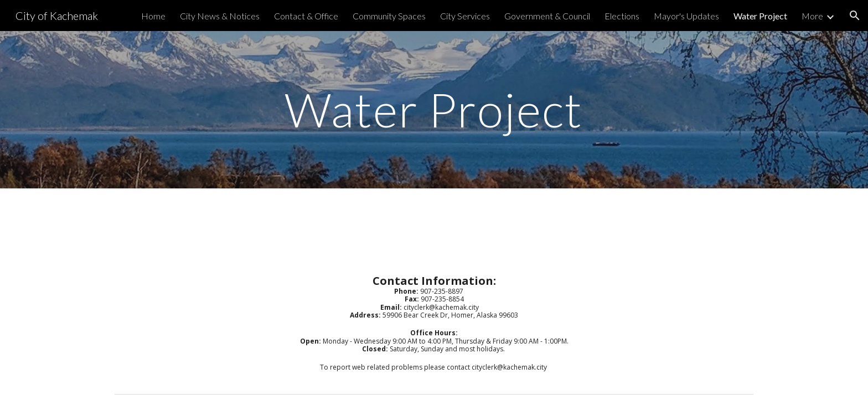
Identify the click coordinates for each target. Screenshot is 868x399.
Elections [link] (622, 16)
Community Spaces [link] (389, 16)
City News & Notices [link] (220, 16)
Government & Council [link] (547, 16)
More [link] (812, 16)
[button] (855, 16)
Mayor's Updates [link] (686, 16)
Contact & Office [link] (306, 16)
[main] (434, 109)
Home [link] (153, 16)
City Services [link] (465, 16)
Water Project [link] (760, 16)
